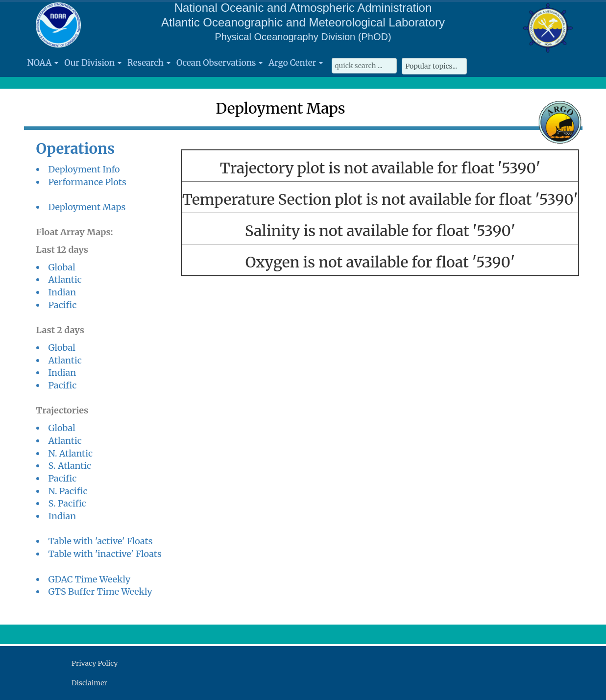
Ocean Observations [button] (219, 63)
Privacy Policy (95, 663)
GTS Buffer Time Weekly (100, 591)
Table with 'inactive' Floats (105, 554)
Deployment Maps (87, 207)
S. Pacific (67, 503)
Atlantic (65, 279)
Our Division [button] (93, 63)
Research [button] (149, 63)
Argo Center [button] (296, 63)
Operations (76, 149)
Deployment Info (84, 169)
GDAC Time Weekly (90, 579)
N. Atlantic (71, 453)
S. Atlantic (70, 466)
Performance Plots (87, 182)
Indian (62, 292)
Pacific (63, 305)
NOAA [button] (43, 63)
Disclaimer (89, 683)
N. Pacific (68, 491)
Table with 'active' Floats (101, 541)
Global (62, 267)
